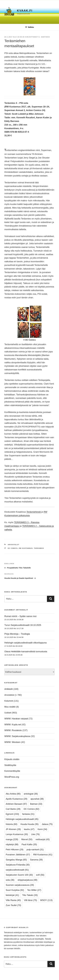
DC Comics (13, 548)
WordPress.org (12, 777)
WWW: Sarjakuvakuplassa (17, 736)
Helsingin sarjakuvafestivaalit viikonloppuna (25, 643)
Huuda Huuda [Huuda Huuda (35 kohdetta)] (29, 824)
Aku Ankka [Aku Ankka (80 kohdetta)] (13, 794)
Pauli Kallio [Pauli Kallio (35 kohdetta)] (29, 844)
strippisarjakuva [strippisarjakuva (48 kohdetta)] (27, 880)
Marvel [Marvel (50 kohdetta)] (27, 839)
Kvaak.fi (25, 11)
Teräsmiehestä (33, 512)
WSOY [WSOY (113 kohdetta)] (46, 900)
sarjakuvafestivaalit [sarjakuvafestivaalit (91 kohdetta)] (17, 870)
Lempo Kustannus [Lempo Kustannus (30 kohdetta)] (17, 834)
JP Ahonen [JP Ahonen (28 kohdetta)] (13, 829)
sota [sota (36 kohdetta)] (10, 880)
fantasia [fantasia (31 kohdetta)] (28, 814)
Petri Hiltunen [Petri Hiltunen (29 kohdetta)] (15, 850)
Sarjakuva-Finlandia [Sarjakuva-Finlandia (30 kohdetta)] (18, 865)
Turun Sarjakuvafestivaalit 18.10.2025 (23, 625)
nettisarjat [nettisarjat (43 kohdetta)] (43, 839)
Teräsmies (39, 548)
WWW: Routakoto (13, 730)
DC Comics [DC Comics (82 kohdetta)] (31, 809)
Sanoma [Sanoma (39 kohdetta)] (36, 860)
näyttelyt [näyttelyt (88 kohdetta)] (12, 844)
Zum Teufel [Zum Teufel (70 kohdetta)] (13, 905)
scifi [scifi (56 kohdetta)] (40, 875)
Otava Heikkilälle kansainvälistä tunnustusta (26, 652)
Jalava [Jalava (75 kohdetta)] (47, 824)
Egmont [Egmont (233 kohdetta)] (12, 814)
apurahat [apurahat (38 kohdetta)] (37, 799)
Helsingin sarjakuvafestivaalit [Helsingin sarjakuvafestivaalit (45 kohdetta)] (22, 819)
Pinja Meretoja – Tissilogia (17, 634)
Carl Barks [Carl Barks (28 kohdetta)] (13, 809)
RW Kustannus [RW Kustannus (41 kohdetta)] (43, 855)
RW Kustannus (26, 548)
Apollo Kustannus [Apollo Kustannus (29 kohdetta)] (17, 799)
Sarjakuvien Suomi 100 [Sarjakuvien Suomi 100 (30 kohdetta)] (19, 875)
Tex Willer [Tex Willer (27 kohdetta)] (34, 890)
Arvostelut (14, 545)
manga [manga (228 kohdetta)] (12, 839)
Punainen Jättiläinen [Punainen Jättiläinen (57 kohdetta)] (18, 855)
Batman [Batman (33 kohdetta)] (36, 804)
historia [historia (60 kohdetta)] (12, 824)
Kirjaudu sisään (12, 759)
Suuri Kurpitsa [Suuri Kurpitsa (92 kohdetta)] (15, 890)
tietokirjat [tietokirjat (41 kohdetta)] (12, 895)
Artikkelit (9, 689)
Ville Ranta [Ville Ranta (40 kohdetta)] (13, 900)
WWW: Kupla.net (13, 725)
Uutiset (8, 713)
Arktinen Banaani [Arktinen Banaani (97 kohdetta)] (16, 804)
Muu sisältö (10, 707)
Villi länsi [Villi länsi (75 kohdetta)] (31, 900)
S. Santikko (44, 37)
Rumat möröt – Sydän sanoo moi (20, 616)
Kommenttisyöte (12, 771)
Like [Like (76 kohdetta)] (35, 834)
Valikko (30, 27)
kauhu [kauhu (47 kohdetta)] (29, 829)
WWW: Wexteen (12, 742)
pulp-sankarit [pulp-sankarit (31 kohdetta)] (35, 850)
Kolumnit (9, 701)
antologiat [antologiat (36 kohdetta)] (31, 794)
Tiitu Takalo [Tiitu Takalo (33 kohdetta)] (30, 895)
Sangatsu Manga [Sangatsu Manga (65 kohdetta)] (16, 860)
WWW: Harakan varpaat (16, 719)
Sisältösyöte (10, 765)
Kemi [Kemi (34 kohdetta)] (42, 829)
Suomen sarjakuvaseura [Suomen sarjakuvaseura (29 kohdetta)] (20, 885)
